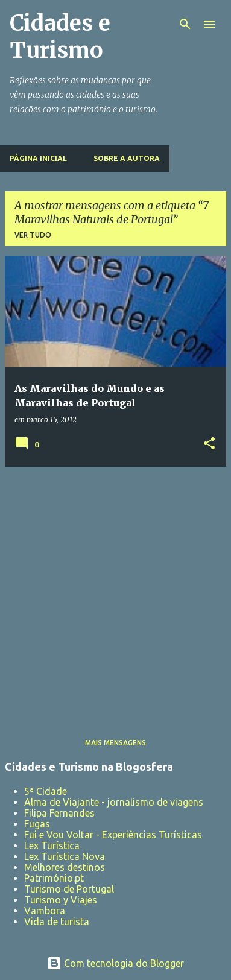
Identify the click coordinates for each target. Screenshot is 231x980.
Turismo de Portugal (69, 889)
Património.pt (54, 878)
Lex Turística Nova (65, 856)
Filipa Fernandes (59, 813)
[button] (209, 444)
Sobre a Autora (127, 158)
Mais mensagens (115, 743)
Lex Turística (52, 846)
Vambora (45, 911)
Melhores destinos (65, 867)
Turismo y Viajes (61, 900)
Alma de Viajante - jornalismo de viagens (114, 802)
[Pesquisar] (185, 24)
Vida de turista (57, 922)
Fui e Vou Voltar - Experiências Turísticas (113, 835)
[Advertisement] (115, 592)
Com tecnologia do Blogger (115, 963)
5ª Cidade (46, 791)
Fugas (37, 824)
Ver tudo (33, 235)
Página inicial (38, 158)
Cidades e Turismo (60, 37)
